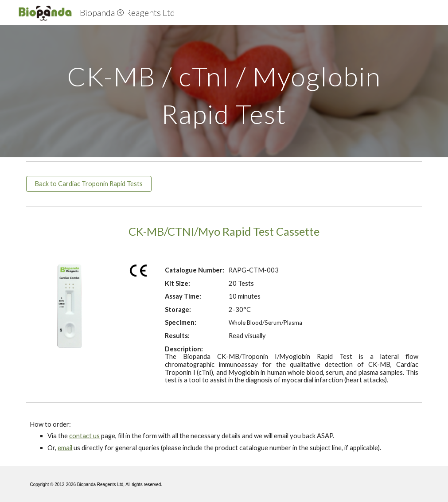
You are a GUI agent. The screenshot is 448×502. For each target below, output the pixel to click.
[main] (224, 91)
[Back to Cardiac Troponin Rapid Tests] (89, 184)
